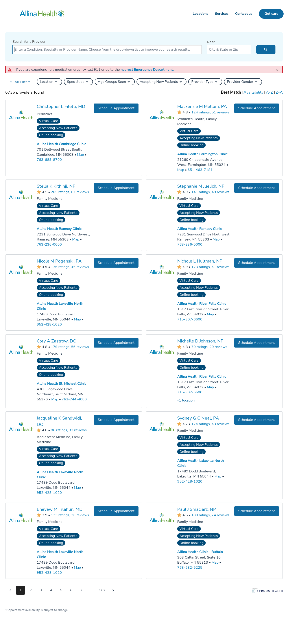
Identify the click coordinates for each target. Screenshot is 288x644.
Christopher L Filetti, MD (61, 106)
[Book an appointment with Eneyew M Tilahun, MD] (116, 511)
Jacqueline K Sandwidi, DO (59, 421)
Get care (271, 14)
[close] (279, 68)
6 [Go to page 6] (71, 590)
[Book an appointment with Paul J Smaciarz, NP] (257, 511)
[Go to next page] (113, 590)
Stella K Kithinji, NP (56, 186)
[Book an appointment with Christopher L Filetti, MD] (116, 108)
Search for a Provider (29, 42)
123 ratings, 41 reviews (210, 267)
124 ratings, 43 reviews (210, 424)
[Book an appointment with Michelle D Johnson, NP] (257, 343)
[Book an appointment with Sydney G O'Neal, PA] (257, 420)
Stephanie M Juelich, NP (201, 186)
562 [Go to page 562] (102, 590)
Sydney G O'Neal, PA (198, 418)
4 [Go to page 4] (51, 590)
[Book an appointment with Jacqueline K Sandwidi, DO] (116, 420)
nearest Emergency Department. (147, 70)
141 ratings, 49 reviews (210, 192)
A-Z (270, 92)
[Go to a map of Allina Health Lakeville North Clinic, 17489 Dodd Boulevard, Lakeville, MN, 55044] (77, 319)
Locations (200, 14)
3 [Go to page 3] (41, 590)
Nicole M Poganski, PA (59, 261)
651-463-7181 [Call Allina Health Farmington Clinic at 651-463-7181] (200, 170)
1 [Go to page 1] (21, 590)
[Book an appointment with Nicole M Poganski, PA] (116, 263)
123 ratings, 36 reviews (70, 515)
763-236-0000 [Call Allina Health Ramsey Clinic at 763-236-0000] (49, 244)
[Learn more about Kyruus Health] (267, 591)
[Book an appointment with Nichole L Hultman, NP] (257, 263)
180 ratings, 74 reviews (210, 515)
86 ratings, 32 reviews (69, 430)
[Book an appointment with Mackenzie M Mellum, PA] (257, 108)
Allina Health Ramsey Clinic (59, 229)
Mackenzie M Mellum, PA (202, 106)
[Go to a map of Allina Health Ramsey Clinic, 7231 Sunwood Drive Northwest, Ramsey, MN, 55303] (76, 240)
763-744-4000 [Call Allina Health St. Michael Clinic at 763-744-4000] (74, 399)
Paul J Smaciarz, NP (197, 509)
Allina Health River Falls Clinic (202, 304)
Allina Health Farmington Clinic (202, 154)
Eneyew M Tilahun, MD (60, 509)
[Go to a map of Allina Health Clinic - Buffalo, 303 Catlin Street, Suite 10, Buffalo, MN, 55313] (215, 563)
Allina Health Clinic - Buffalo (200, 552)
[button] (49, 82)
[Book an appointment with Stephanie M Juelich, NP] (257, 188)
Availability (253, 92)
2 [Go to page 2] (31, 590)
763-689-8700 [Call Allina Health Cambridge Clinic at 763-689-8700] (49, 160)
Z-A (279, 92)
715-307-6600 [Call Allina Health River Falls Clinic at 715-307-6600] (190, 319)
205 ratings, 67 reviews (70, 192)
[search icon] (266, 50)
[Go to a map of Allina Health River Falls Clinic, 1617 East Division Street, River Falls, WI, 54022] (210, 314)
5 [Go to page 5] (61, 590)
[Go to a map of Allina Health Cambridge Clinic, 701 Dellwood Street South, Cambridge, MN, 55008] (80, 155)
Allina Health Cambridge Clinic (61, 144)
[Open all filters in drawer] (20, 82)
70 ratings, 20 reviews (209, 347)
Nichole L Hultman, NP (200, 261)
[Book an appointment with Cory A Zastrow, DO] (116, 343)
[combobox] (107, 50)
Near (211, 42)
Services (222, 14)
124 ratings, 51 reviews (210, 112)
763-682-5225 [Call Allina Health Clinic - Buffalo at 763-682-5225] (190, 567)
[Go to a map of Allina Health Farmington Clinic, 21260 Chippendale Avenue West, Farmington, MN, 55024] (181, 170)
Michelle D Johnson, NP (200, 341)
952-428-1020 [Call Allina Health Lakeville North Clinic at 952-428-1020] (49, 324)
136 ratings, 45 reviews (70, 267)
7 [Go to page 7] (81, 590)
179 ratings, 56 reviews (70, 347)
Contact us (244, 14)
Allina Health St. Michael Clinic (61, 384)
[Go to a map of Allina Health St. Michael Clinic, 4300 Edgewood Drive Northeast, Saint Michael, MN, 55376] (55, 399)
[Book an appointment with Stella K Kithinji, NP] (116, 188)
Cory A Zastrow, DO (57, 341)
